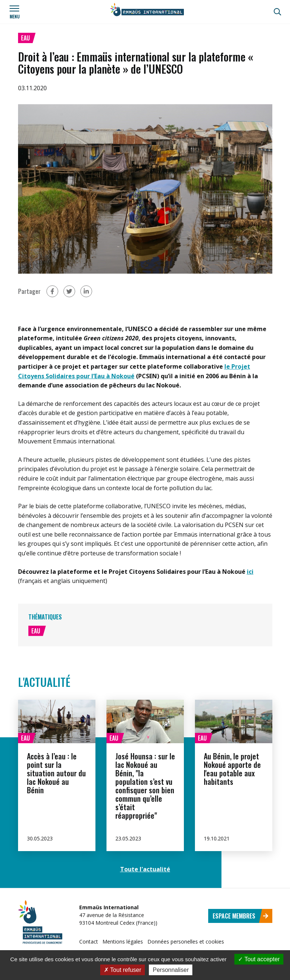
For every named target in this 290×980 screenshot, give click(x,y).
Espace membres (241, 916)
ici (250, 572)
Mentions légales (123, 942)
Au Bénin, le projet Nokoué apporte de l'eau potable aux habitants (232, 769)
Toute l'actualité (145, 869)
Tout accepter (259, 959)
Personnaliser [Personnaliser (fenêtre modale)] (171, 970)
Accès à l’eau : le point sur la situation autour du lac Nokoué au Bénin (56, 773)
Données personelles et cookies (186, 942)
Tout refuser (123, 970)
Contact (89, 942)
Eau (25, 38)
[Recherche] (277, 12)
